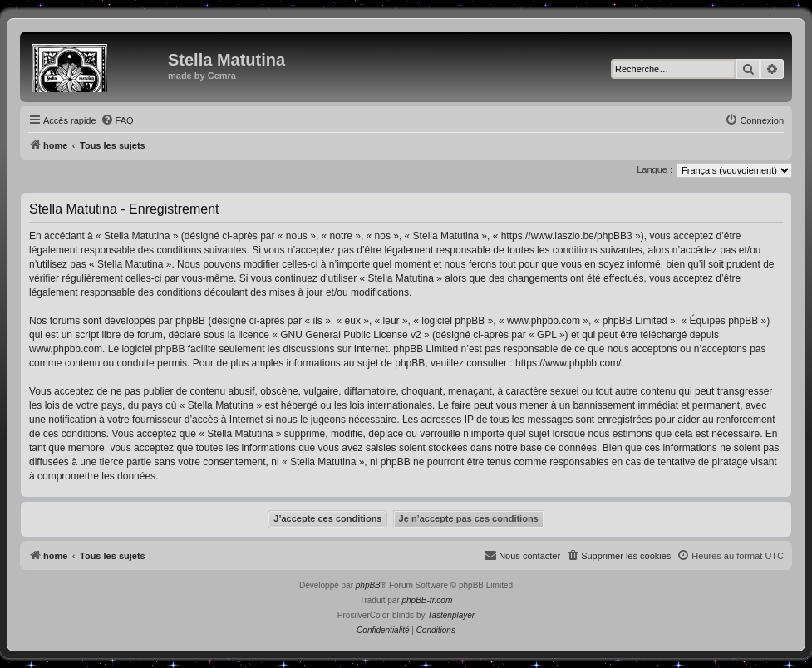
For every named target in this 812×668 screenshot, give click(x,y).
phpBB (368, 585)
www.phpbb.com (66, 349)
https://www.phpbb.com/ (568, 363)
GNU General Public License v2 (350, 335)
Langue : (655, 169)
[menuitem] (117, 120)
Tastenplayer (451, 615)
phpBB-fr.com (428, 600)
